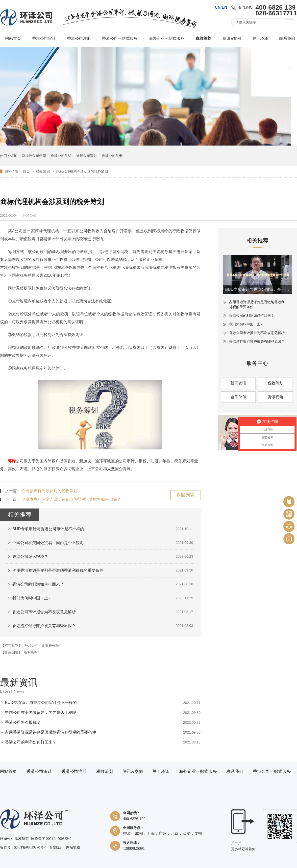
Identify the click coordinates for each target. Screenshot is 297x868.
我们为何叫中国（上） (32, 598)
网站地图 (73, 847)
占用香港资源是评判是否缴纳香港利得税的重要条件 (58, 570)
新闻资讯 (238, 383)
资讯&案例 (232, 38)
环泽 (12, 461)
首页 (27, 171)
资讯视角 (275, 397)
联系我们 (287, 38)
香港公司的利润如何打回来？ (38, 584)
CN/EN (221, 7)
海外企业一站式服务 (167, 38)
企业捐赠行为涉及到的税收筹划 (49, 491)
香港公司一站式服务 (120, 38)
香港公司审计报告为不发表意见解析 (44, 612)
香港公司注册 (79, 38)
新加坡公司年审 (34, 156)
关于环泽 (260, 38)
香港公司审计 (44, 38)
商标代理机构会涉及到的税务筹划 (82, 171)
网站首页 (13, 38)
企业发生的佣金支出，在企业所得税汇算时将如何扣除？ (71, 499)
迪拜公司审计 (87, 156)
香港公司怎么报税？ (30, 557)
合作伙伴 (238, 397)
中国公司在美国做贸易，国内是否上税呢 (48, 543)
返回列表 (185, 495)
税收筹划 (203, 38)
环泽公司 (32, 645)
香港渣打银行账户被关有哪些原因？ (44, 626)
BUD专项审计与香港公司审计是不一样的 (48, 529)
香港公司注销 (61, 156)
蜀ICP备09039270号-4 (30, 847)
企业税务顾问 (52, 645)
